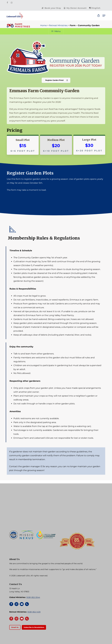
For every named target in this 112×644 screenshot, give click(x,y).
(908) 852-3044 (33, 597)
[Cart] (99, 16)
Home (44, 25)
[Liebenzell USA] (56, 511)
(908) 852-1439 (34, 612)
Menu (56, 31)
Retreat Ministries (58, 25)
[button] (104, 16)
